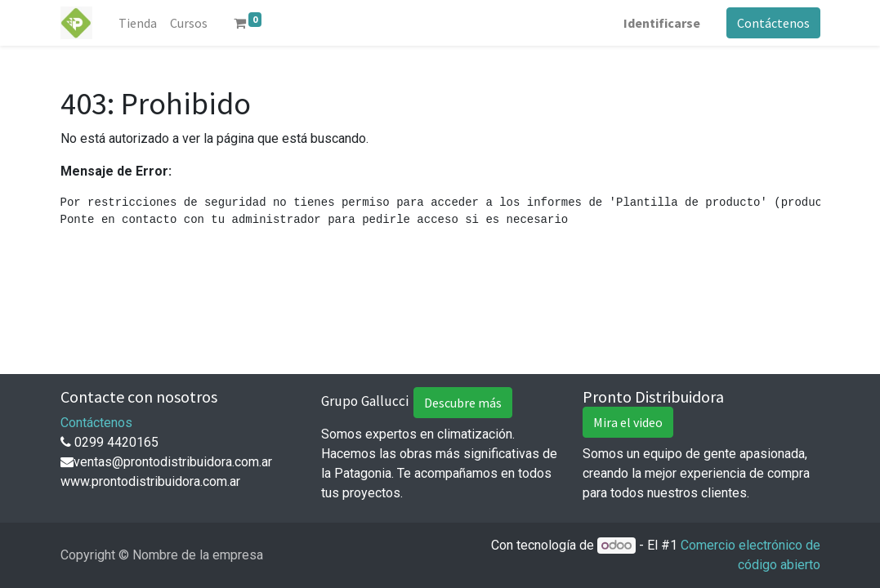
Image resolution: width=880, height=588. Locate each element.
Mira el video (628, 422)
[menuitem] (138, 23)
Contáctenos (773, 23)
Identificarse (662, 23)
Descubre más (463, 403)
